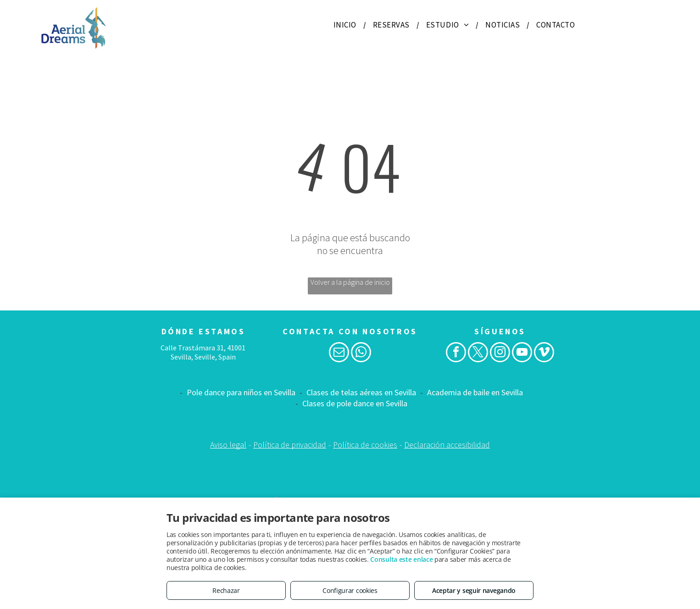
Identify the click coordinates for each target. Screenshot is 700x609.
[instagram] (500, 353)
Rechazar (226, 590)
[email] (339, 353)
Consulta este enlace (401, 559)
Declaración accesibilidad (447, 445)
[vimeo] (544, 353)
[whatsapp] (361, 353)
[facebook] (456, 353)
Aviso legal (228, 445)
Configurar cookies (350, 590)
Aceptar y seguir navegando (474, 590)
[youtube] (522, 353)
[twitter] (478, 353)
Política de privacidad (290, 445)
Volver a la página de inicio (350, 282)
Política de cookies (365, 445)
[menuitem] (346, 25)
